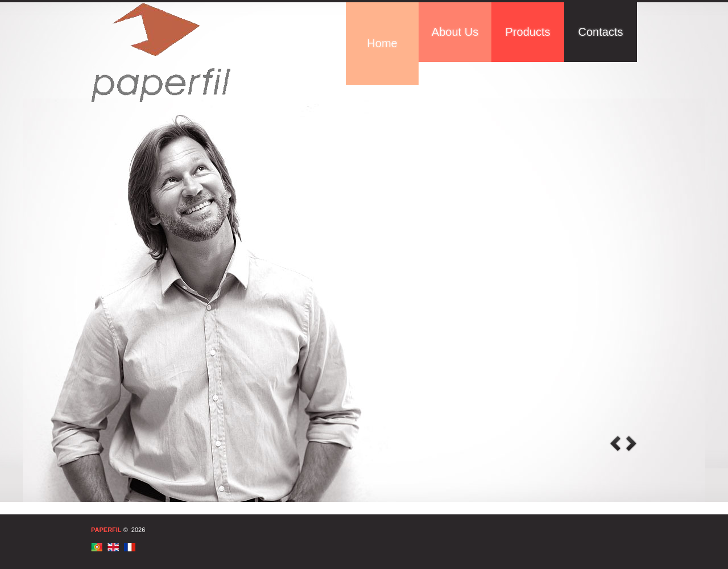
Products (528, 32)
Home (382, 43)
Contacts (601, 32)
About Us (455, 32)
